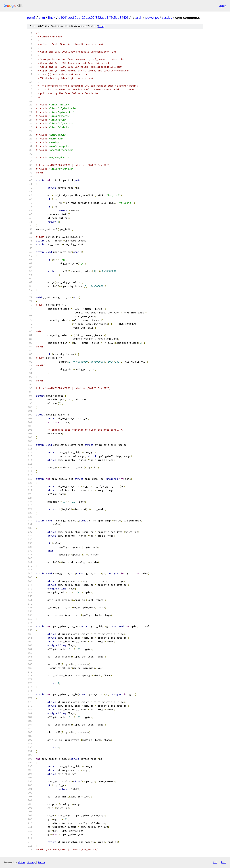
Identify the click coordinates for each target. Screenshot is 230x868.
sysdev (167, 17)
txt (215, 862)
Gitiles (22, 862)
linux (52, 17)
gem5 (31, 17)
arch (139, 17)
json (224, 862)
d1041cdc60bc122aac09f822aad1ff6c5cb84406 (93, 17)
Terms (42, 862)
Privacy (31, 862)
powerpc (152, 17)
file (101, 26)
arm (42, 17)
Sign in (223, 6)
